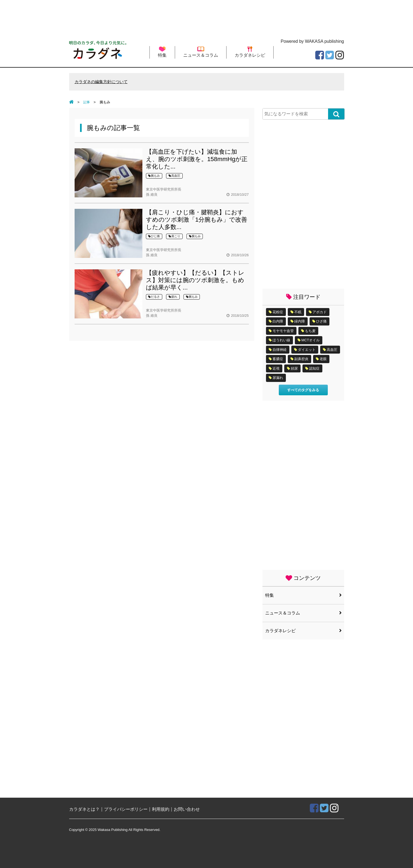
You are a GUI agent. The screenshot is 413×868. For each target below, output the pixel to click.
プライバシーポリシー (126, 810)
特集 (162, 52)
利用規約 (161, 810)
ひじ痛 (154, 236)
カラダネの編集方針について (103, 82)
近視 (276, 369)
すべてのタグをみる (303, 390)
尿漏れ (278, 378)
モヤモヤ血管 (283, 331)
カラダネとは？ (84, 810)
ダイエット (307, 350)
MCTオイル (310, 340)
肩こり (174, 236)
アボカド (320, 312)
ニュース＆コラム (201, 52)
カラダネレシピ (250, 52)
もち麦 (310, 331)
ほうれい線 (281, 340)
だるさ (154, 297)
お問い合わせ (187, 810)
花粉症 (278, 312)
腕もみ (154, 176)
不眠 (298, 312)
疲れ (173, 297)
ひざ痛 (321, 322)
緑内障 (300, 322)
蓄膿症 (278, 359)
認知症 (314, 369)
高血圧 (174, 176)
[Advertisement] (207, 18)
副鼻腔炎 (301, 359)
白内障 (278, 322)
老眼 (323, 359)
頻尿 (294, 369)
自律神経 (280, 350)
